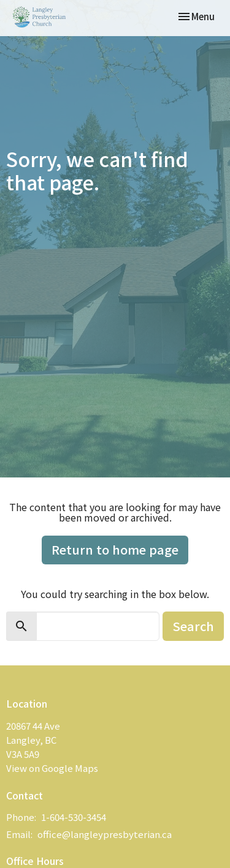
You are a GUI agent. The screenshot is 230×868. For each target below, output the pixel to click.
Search (193, 626)
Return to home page (115, 549)
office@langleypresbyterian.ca (105, 834)
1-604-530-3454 (74, 817)
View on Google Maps (52, 768)
